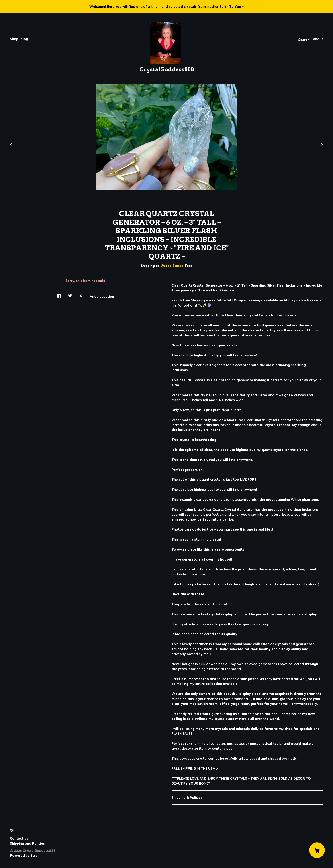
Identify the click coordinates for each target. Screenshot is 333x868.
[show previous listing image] (21, 143)
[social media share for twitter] (70, 294)
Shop (14, 39)
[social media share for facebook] (59, 294)
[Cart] (317, 850)
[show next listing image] (312, 143)
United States (172, 265)
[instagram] (12, 831)
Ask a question (102, 296)
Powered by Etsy (24, 855)
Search (304, 39)
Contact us (19, 838)
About (318, 39)
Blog (24, 39)
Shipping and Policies (27, 843)
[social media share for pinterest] (81, 294)
